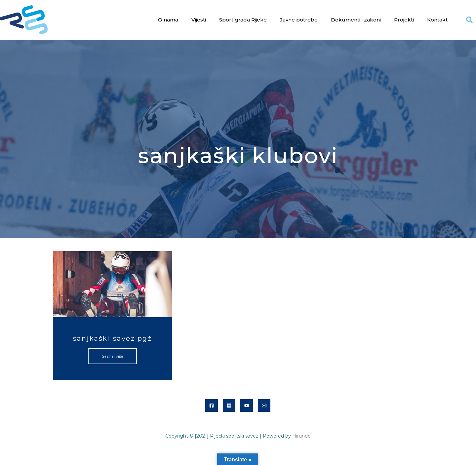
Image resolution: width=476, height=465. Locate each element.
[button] (469, 20)
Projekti (404, 20)
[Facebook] (212, 406)
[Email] (264, 406)
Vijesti (199, 20)
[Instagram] (229, 406)
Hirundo (301, 436)
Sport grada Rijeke (243, 20)
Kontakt (437, 20)
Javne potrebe (299, 20)
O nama (168, 20)
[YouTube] (247, 406)
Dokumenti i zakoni (356, 20)
